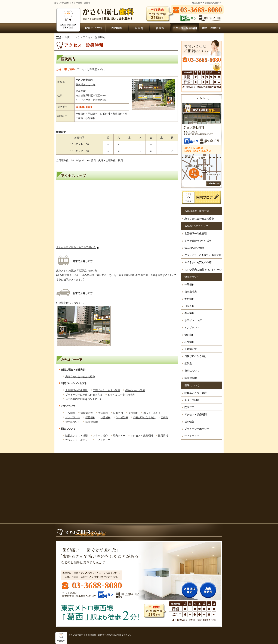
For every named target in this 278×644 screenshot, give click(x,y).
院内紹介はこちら (85, 84)
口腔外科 (118, 413)
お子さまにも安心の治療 (121, 395)
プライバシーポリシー (78, 440)
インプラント (73, 417)
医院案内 (68, 59)
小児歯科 (106, 417)
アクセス (117, 214)
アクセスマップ (74, 176)
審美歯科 (133, 413)
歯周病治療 (87, 413)
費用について (73, 422)
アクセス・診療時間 (142, 436)
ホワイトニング (152, 413)
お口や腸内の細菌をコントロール (84, 399)
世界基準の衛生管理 (76, 390)
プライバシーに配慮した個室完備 (84, 395)
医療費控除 (92, 422)
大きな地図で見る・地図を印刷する (76, 247)
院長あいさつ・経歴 (76, 436)
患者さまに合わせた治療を (80, 376)
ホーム (68, 28)
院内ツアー (119, 436)
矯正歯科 (90, 417)
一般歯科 (70, 413)
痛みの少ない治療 (135, 390)
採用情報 (163, 436)
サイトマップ (103, 440)
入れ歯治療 (122, 417)
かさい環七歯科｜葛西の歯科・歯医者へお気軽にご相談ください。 (100, 635)
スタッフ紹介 (100, 436)
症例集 (164, 417)
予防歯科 (103, 413)
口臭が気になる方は (144, 417)
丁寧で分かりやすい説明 (106, 390)
